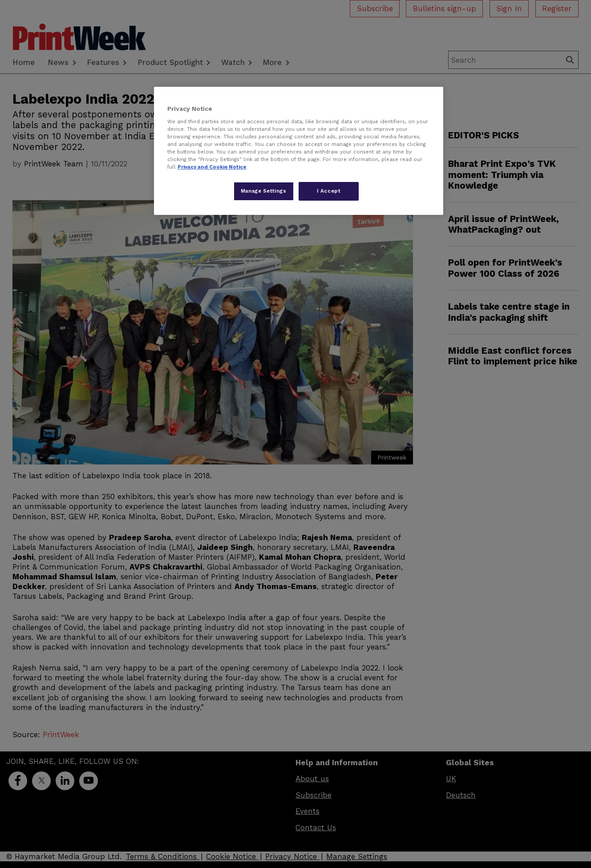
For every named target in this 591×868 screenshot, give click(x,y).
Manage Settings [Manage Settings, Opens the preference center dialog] (264, 191)
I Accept (329, 191)
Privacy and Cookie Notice (212, 167)
